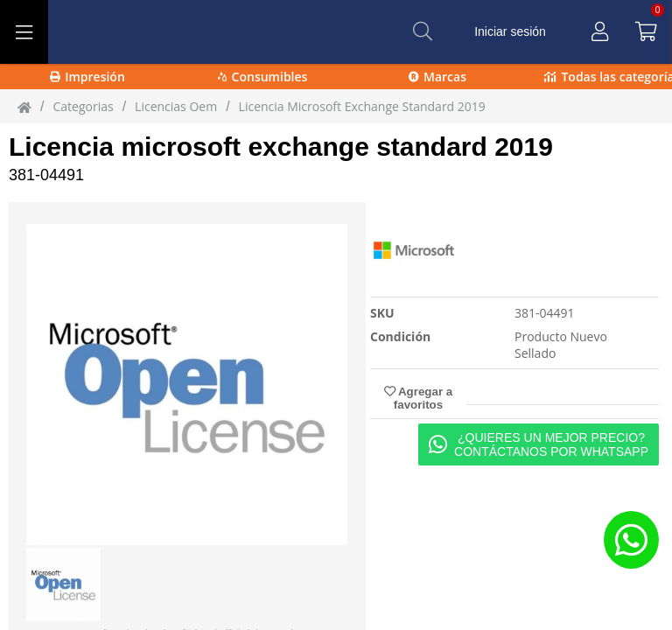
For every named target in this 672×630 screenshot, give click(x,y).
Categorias (83, 106)
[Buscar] (423, 31)
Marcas (437, 77)
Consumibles (263, 77)
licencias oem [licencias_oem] (176, 106)
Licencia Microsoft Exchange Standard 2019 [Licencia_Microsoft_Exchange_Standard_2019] (362, 106)
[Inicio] (24, 107)
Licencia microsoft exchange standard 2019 (281, 147)
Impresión (87, 77)
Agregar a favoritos (418, 398)
